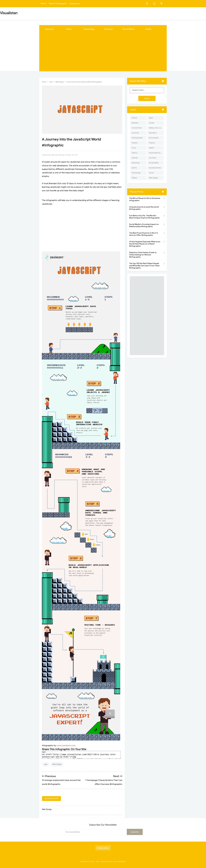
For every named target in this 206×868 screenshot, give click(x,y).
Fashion (135, 143)
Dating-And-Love (156, 128)
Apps (151, 118)
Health (148, 29)
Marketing (136, 163)
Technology (89, 29)
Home (43, 4)
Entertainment (137, 138)
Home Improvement (156, 153)
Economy (135, 133)
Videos (134, 178)
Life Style (152, 158)
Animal (134, 118)
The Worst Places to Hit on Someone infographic (145, 199)
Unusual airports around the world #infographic (144, 208)
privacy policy (103, 848)
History (134, 153)
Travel (151, 173)
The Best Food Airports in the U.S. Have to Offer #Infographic (144, 234)
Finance (152, 143)
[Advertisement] (103, 53)
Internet (135, 158)
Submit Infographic (58, 4)
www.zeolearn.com (66, 746)
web (46, 764)
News (69, 29)
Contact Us (75, 4)
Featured (49, 29)
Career (152, 123)
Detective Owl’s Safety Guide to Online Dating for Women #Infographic (143, 255)
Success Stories (155, 168)
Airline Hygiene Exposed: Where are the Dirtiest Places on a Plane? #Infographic (145, 244)
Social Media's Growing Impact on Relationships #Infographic (144, 225)
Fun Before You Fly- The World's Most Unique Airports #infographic (144, 217)
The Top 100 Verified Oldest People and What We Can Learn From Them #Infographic (144, 266)
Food (134, 148)
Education (153, 133)
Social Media (128, 29)
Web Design (57, 764)
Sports (134, 168)
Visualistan (105, 862)
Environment (154, 138)
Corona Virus (137, 128)
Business (109, 29)
